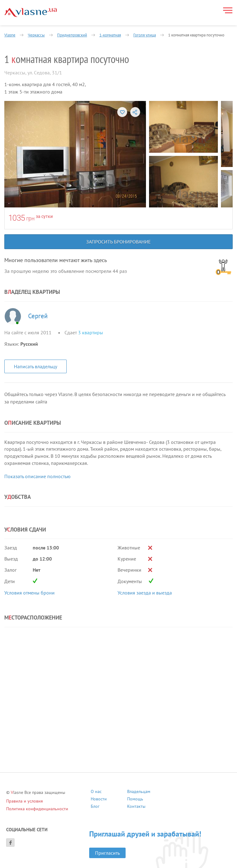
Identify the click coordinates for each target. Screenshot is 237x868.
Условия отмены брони (29, 593)
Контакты (136, 807)
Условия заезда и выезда (145, 593)
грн (30, 218)
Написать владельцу (35, 366)
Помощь (135, 800)
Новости (99, 800)
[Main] (31, 13)
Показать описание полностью (37, 476)
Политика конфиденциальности (37, 809)
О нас (96, 792)
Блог (95, 807)
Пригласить (107, 853)
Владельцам (139, 792)
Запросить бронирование (118, 242)
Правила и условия (25, 801)
